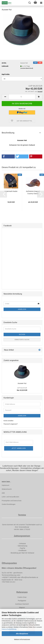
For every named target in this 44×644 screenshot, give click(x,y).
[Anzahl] (22, 97)
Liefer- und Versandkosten (10, 497)
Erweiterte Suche (22, 340)
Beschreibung (8, 133)
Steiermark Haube (11, 191)
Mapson (22, 607)
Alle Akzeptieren (22, 634)
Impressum (5, 485)
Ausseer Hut (22, 383)
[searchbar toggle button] (30, 3)
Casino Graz (22, 597)
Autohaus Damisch (22, 604)
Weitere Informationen (22, 639)
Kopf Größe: (6, 74)
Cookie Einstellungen (9, 504)
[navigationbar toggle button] (41, 3)
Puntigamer (22, 601)
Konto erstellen (8, 421)
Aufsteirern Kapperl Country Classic (33, 192)
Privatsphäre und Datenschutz (12, 501)
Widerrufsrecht (7, 489)
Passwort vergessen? (11, 424)
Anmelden (22, 309)
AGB (3, 493)
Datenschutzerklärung (9, 629)
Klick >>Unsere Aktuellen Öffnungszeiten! (19, 568)
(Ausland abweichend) (27, 68)
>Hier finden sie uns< (9, 582)
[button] (5, 97)
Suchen (22, 334)
